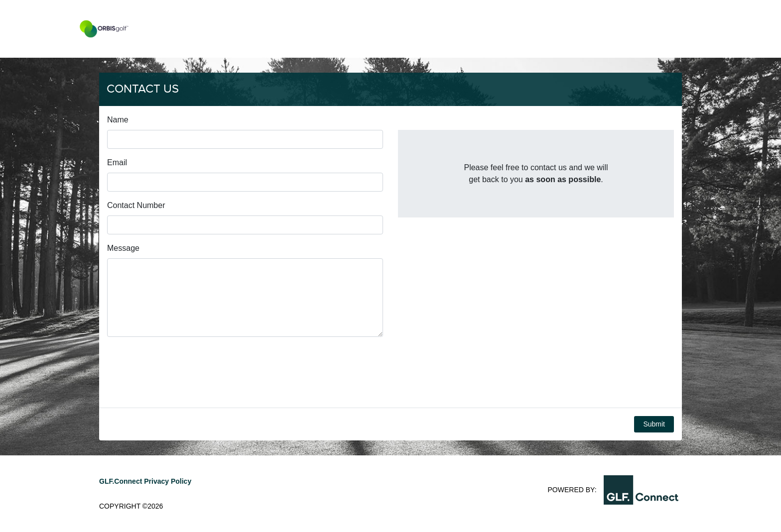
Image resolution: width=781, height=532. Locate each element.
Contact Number (136, 205)
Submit (654, 424)
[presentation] (183, 372)
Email (117, 162)
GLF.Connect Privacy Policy (145, 481)
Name (118, 120)
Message (123, 248)
